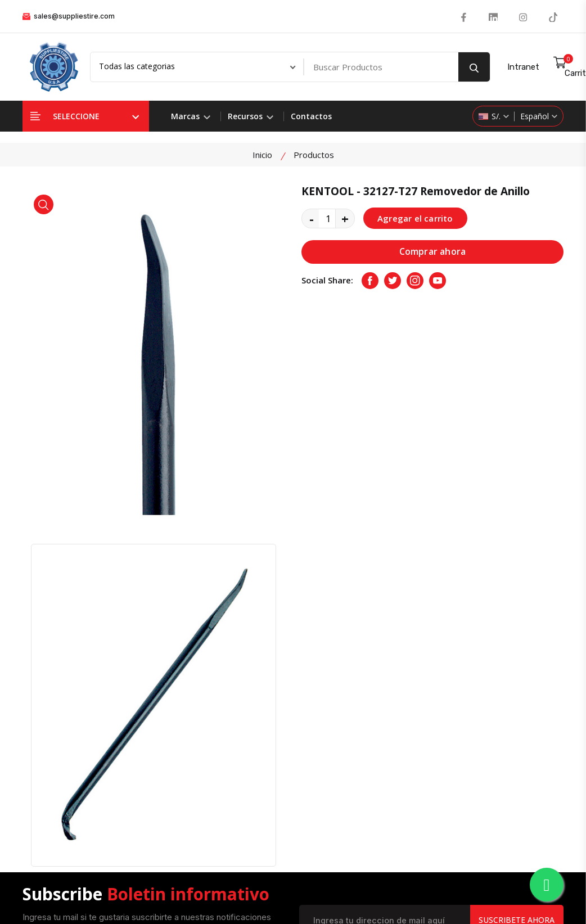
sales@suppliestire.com (69, 16)
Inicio (262, 155)
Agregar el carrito (415, 218)
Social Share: (327, 281)
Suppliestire (233, 893)
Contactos (311, 116)
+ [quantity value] (345, 218)
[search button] (474, 67)
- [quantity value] (312, 218)
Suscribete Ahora (517, 646)
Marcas (191, 116)
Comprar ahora (433, 252)
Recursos (251, 116)
